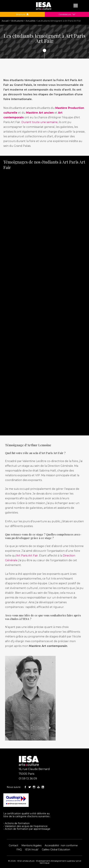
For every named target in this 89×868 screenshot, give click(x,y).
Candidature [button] (65, 14)
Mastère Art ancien (40, 113)
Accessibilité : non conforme (61, 845)
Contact (13, 845)
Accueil (5, 21)
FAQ (19, 850)
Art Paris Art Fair (27, 556)
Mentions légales (31, 845)
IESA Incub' (32, 850)
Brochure (23, 14)
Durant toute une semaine (40, 122)
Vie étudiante (17, 21)
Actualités (30, 21)
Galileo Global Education (56, 850)
